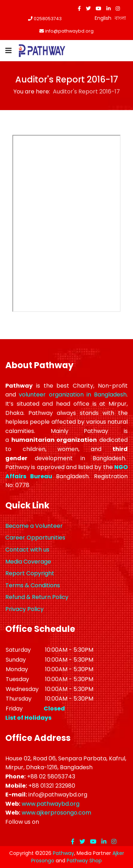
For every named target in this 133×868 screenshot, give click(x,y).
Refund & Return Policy (37, 597)
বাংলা (120, 18)
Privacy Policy (24, 609)
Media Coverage (28, 562)
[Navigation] (9, 51)
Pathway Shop (84, 861)
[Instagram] (118, 8)
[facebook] (79, 8)
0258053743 (48, 19)
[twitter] (88, 8)
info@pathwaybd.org (69, 31)
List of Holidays (28, 718)
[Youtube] (99, 8)
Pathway (63, 853)
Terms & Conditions (33, 585)
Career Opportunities (35, 538)
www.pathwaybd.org (51, 804)
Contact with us (27, 550)
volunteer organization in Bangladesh (73, 395)
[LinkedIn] (109, 8)
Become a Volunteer (34, 526)
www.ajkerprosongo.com (56, 813)
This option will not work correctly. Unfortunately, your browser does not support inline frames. (66, 223)
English (103, 18)
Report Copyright (30, 573)
